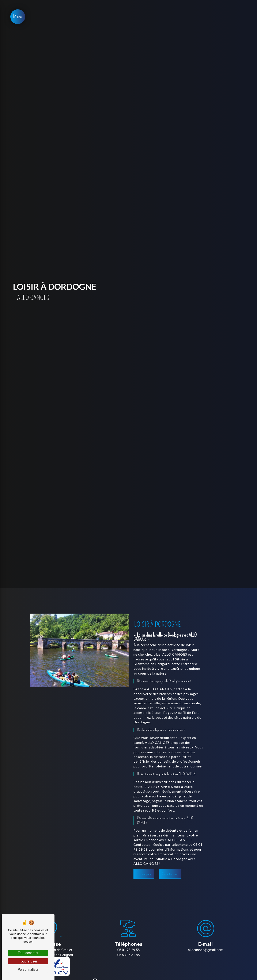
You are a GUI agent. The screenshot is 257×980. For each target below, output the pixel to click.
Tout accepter (28, 953)
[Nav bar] (18, 17)
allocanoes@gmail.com (206, 950)
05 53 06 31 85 (129, 955)
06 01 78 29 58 (129, 950)
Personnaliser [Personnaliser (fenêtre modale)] (28, 970)
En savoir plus (144, 874)
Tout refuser (28, 961)
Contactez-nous (170, 874)
